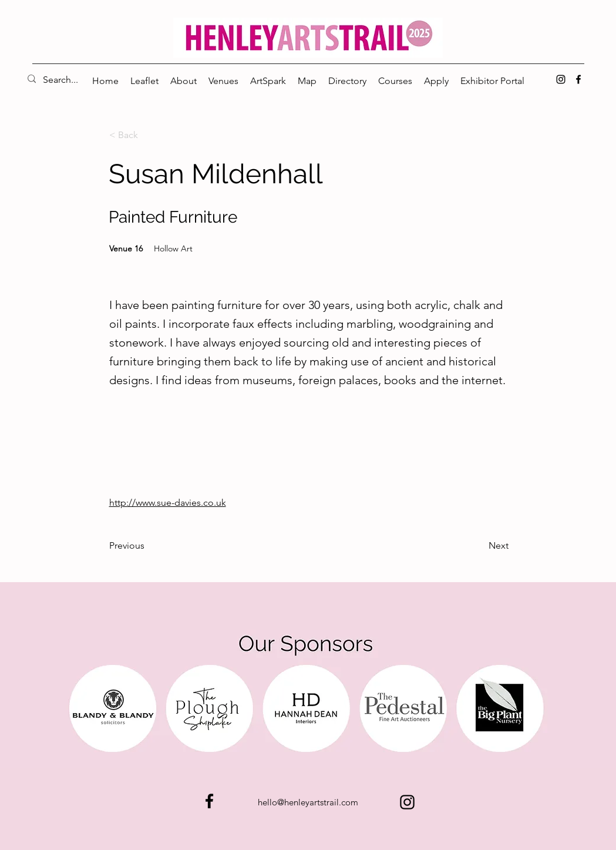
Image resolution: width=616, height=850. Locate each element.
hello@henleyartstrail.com (308, 802)
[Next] (479, 546)
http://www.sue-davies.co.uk (168, 503)
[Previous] (148, 546)
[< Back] (148, 135)
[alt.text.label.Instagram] (561, 79)
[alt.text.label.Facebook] (578, 79)
